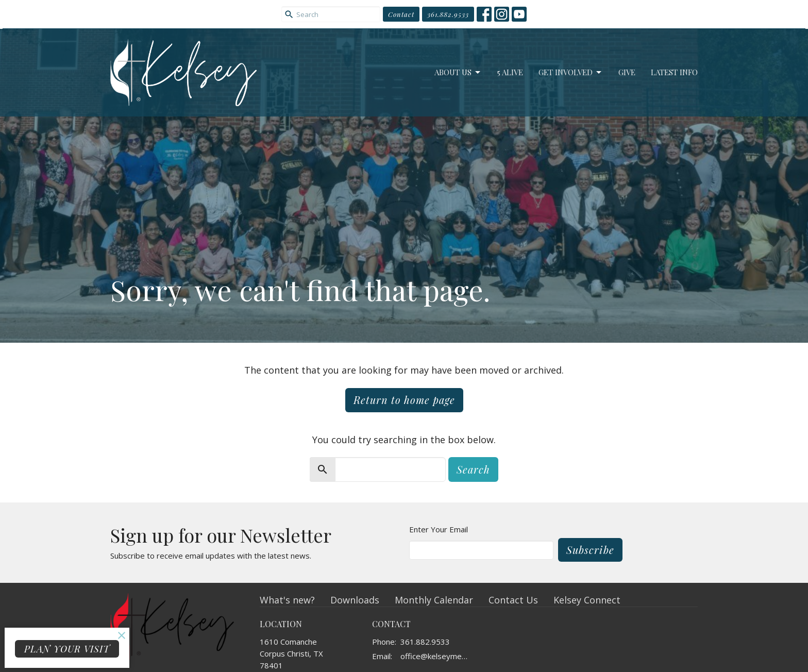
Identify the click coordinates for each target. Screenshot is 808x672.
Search (473, 469)
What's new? (287, 600)
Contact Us (513, 600)
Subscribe (590, 550)
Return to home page (404, 400)
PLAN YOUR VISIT (67, 649)
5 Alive (510, 72)
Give (627, 72)
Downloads (355, 600)
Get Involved (571, 72)
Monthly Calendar (434, 600)
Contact (401, 14)
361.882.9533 (448, 14)
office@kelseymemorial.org (437, 656)
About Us (458, 72)
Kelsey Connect (587, 600)
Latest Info (674, 72)
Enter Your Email (439, 529)
